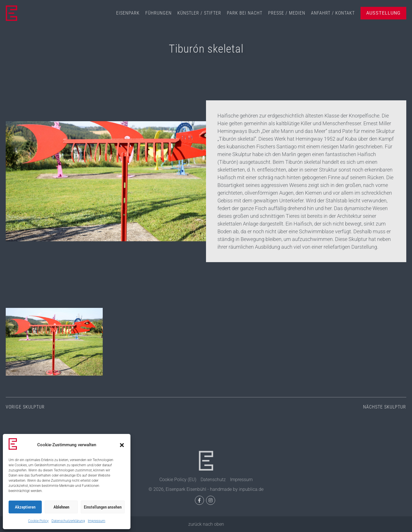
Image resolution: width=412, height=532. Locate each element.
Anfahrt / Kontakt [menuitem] (333, 13)
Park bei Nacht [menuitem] (245, 13)
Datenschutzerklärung (68, 521)
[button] (122, 445)
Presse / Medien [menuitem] (287, 13)
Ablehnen (61, 507)
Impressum (97, 521)
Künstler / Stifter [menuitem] (199, 13)
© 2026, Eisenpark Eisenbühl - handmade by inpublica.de (206, 489)
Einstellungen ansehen (103, 507)
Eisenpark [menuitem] (128, 13)
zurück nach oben (206, 524)
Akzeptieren (25, 507)
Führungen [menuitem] (159, 13)
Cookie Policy (38, 521)
